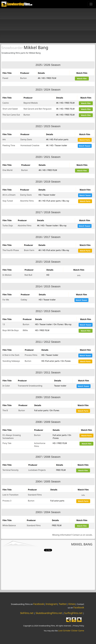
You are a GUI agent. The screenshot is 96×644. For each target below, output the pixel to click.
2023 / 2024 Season (48, 90)
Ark (4, 139)
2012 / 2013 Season (48, 311)
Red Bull (28, 275)
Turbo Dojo (8, 226)
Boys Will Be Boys (11, 330)
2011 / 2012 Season (48, 342)
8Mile (25, 330)
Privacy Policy (79, 626)
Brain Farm (29, 250)
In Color (6, 386)
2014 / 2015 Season (48, 286)
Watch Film (82, 79)
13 (4, 324)
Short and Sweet (10, 109)
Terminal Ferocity (10, 470)
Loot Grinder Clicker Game (71, 631)
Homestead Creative (30, 145)
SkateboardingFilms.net (49, 613)
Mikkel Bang (25, 47)
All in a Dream (9, 195)
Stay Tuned (8, 201)
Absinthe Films (27, 201)
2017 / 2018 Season (48, 212)
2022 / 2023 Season (48, 126)
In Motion (7, 275)
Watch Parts (85, 140)
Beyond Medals (31, 103)
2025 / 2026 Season (48, 65)
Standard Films (35, 495)
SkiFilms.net (27, 613)
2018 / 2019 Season (48, 182)
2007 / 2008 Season (48, 457)
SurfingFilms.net (73, 613)
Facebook (39, 604)
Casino (6, 103)
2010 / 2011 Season (48, 372)
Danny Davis (26, 139)
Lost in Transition (10, 495)
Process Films (31, 355)
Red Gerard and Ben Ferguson (38, 109)
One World (7, 170)
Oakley (24, 300)
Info (79, 275)
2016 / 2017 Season (48, 237)
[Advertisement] (48, 26)
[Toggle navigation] (91, 4)
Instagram (51, 604)
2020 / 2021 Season (48, 157)
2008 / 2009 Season (48, 422)
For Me (6, 300)
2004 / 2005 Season (48, 482)
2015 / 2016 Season (48, 262)
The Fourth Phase (11, 250)
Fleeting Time (9, 145)
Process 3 (7, 501)
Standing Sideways (11, 361)
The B (5, 410)
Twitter (63, 604)
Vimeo (72, 604)
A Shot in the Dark (11, 355)
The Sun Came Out (11, 115)
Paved (5, 78)
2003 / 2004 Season (48, 512)
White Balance (9, 525)
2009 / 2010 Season (48, 397)
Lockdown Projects (37, 470)
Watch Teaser (85, 146)
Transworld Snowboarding (30, 386)
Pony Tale (7, 443)
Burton (23, 78)
